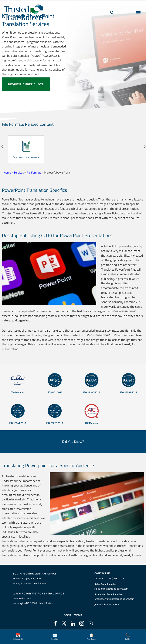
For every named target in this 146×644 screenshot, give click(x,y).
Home (7, 172)
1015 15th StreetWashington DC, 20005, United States (33, 601)
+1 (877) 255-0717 (114, 578)
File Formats (34, 172)
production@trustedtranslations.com (114, 599)
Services (19, 172)
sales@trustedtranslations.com (111, 589)
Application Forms (110, 604)
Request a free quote (26, 84)
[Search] (112, 12)
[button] (2, 147)
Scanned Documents (26, 157)
